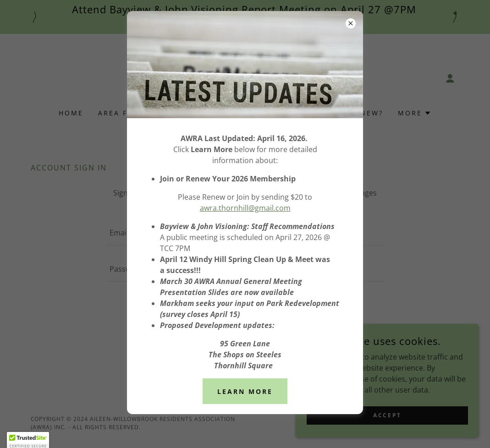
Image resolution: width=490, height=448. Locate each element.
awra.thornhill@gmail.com (245, 208)
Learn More (245, 391)
